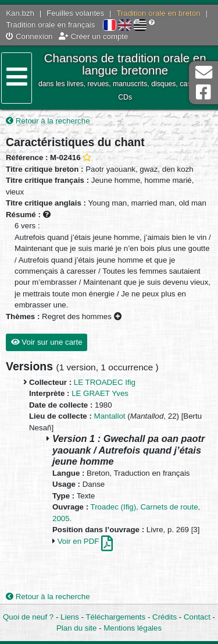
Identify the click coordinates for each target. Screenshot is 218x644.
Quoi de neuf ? (28, 617)
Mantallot (110, 416)
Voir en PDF (85, 541)
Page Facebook (203, 92)
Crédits (165, 617)
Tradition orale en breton (158, 13)
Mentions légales (133, 628)
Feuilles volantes (75, 13)
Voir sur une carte (47, 342)
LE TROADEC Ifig (105, 382)
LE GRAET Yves (100, 393)
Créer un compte (94, 36)
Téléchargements (115, 617)
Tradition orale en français (50, 25)
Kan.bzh (20, 13)
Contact (197, 617)
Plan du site (76, 628)
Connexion (29, 36)
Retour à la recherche (48, 121)
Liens (70, 617)
